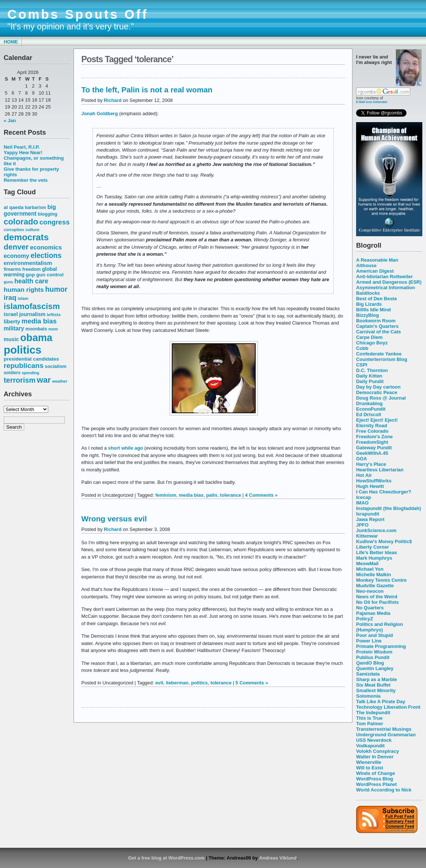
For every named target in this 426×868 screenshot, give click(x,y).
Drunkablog (369, 403)
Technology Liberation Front (388, 707)
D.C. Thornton (372, 370)
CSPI (362, 365)
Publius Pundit (373, 657)
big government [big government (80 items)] (30, 210)
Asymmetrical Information (386, 288)
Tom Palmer (370, 724)
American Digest (375, 271)
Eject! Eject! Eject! (377, 420)
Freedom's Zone (374, 437)
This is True (369, 718)
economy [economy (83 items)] (16, 256)
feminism (166, 495)
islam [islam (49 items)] (23, 298)
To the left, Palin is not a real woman (147, 90)
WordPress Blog (375, 779)
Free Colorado (372, 431)
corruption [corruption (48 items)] (14, 230)
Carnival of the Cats (379, 332)
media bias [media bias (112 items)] (39, 321)
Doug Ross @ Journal (381, 398)
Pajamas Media (373, 613)
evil (159, 683)
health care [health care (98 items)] (31, 281)
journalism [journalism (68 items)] (32, 314)
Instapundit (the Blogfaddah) (388, 508)
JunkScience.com (376, 530)
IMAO (362, 503)
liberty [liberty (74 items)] (12, 321)
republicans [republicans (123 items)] (24, 366)
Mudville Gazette (375, 586)
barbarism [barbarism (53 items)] (35, 208)
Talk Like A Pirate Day (381, 702)
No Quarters (370, 608)
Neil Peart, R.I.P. (22, 147)
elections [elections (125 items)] (46, 255)
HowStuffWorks (374, 481)
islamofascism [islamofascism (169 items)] (32, 306)
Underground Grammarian (386, 735)
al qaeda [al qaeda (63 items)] (14, 207)
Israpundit (368, 514)
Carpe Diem (369, 337)
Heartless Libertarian (380, 470)
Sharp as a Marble (377, 679)
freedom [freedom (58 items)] (31, 269)
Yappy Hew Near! (23, 153)
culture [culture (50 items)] (32, 230)
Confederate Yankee (379, 354)
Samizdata (368, 674)
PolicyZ (365, 619)
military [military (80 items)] (14, 328)
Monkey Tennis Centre (381, 580)
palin (212, 495)
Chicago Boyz (372, 343)
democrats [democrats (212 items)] (26, 237)
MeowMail (367, 564)
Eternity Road (372, 426)
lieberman (177, 683)
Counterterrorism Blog (382, 359)
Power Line (369, 641)
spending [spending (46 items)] (30, 373)
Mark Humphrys (374, 558)
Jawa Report (370, 519)
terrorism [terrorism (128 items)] (19, 380)
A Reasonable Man (377, 260)
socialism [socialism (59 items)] (56, 366)
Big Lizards (369, 304)
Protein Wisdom (374, 652)
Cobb (362, 348)
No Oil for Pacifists (377, 602)
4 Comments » (261, 495)
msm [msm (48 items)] (53, 329)
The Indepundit (373, 713)
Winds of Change (376, 773)
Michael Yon (370, 569)
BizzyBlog (368, 315)
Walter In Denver (375, 757)
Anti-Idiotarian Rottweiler (384, 277)
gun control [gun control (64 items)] (50, 275)
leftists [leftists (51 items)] (54, 314)
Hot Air (364, 475)
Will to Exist (370, 768)
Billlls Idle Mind (373, 310)
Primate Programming (381, 646)
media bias (191, 495)
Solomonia (368, 696)
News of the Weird (377, 597)
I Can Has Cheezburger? (384, 492)
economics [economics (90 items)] (46, 247)
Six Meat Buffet (373, 685)
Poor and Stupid (374, 635)
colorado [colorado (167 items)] (21, 222)
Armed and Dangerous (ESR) (389, 282)
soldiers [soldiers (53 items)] (12, 373)
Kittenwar (367, 536)
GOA (362, 459)
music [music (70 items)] (11, 339)
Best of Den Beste (377, 299)
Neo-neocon (370, 591)
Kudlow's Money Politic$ (384, 541)
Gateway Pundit (374, 448)
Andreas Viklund (278, 858)
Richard (113, 100)
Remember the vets (26, 180)
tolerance (231, 495)
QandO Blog (370, 663)
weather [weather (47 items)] (60, 381)
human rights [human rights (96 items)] (24, 290)
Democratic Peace (377, 392)
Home (11, 42)
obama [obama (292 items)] (36, 338)
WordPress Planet (377, 784)
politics (199, 683)
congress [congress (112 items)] (54, 222)
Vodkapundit (370, 746)
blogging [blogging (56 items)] (48, 214)
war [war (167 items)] (44, 380)
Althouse (366, 265)
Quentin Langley (375, 668)
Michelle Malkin (374, 575)
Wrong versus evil (114, 519)
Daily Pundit (370, 381)
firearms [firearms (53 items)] (12, 269)
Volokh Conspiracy (377, 751)
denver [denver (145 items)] (16, 247)
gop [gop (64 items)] (30, 275)
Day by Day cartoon (378, 387)
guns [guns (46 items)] (8, 282)
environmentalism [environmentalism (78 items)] (28, 263)
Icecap (363, 497)
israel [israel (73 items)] (11, 314)
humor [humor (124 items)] (56, 289)
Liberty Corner (372, 547)
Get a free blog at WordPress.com (166, 858)
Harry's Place (371, 464)
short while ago (126, 448)
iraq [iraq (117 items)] (10, 297)
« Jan (10, 121)
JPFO (362, 525)
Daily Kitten (369, 376)
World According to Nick (384, 790)
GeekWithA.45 (372, 453)
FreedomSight (372, 442)
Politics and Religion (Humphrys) (379, 627)
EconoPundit (371, 409)
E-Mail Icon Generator (372, 102)
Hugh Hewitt (370, 486)
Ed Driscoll (369, 414)
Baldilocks (368, 293)
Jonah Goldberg (100, 114)
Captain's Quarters (377, 326)
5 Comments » (252, 683)
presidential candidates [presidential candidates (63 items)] (31, 359)
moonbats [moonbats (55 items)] (36, 329)
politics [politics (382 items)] (23, 350)
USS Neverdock (374, 740)
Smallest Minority (376, 690)
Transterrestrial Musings (384, 729)
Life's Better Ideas (377, 552)
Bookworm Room (376, 321)
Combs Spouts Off (78, 14)
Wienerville (369, 762)
